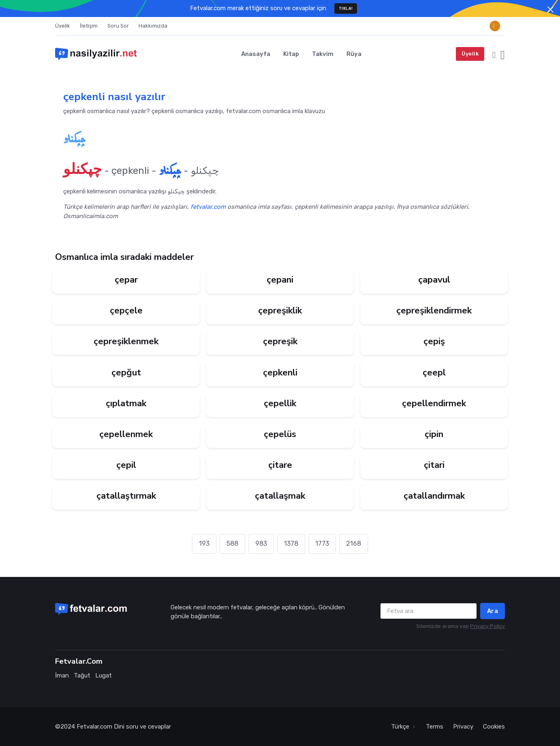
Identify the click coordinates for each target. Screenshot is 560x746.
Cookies (494, 727)
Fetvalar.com (94, 727)
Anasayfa (256, 54)
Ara (493, 611)
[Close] (550, 10)
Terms (435, 727)
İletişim (89, 26)
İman (62, 675)
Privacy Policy (487, 626)
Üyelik (63, 26)
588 (232, 543)
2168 (354, 543)
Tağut (82, 675)
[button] (494, 54)
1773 (322, 543)
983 (261, 543)
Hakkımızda (153, 26)
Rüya (354, 54)
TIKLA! (346, 8)
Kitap (291, 54)
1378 (291, 543)
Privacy (463, 727)
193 (204, 543)
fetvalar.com (208, 207)
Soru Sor (118, 26)
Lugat (104, 675)
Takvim (323, 54)
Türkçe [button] (401, 727)
